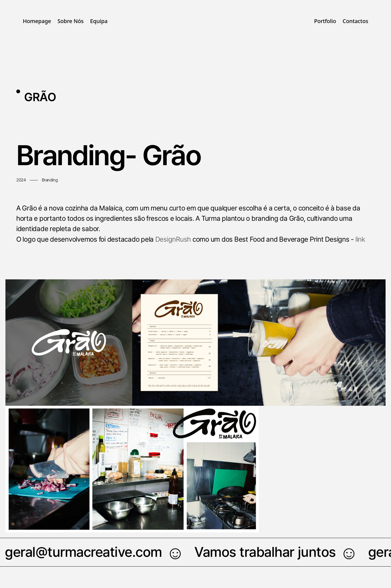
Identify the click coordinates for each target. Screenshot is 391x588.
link (360, 239)
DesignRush (173, 239)
